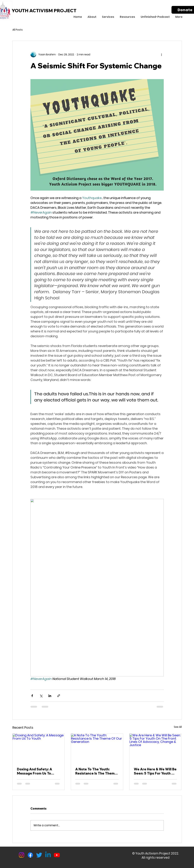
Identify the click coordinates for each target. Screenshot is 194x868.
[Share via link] (59, 696)
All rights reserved (156, 858)
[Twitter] (39, 855)
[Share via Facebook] (32, 696)
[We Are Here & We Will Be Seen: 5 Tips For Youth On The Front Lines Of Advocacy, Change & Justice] (156, 748)
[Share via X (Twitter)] (41, 696)
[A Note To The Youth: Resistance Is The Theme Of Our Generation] (97, 748)
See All (178, 727)
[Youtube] (57, 855)
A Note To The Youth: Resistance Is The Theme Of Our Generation (96, 771)
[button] (92, 17)
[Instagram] (22, 855)
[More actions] (162, 54)
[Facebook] (30, 855)
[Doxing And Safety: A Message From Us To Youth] (39, 748)
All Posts (18, 30)
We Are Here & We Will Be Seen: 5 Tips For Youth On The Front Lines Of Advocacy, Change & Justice (155, 771)
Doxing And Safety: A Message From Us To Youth (34, 771)
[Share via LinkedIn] (50, 696)
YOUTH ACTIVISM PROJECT (44, 11)
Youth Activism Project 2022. (157, 853)
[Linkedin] (48, 855)
